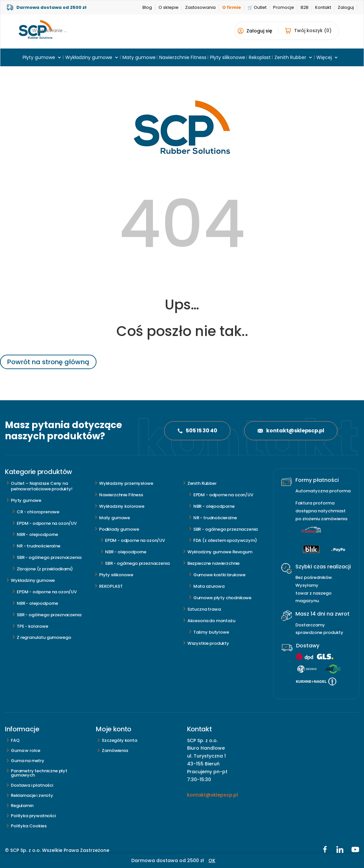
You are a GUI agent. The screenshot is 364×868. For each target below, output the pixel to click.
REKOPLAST (111, 586)
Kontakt (323, 7)
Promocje (284, 7)
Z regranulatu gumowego (44, 637)
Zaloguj (346, 7)
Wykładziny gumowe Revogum (220, 552)
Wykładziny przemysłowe (126, 483)
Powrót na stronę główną (48, 362)
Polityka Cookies (29, 826)
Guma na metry (28, 761)
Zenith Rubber (290, 58)
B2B (305, 7)
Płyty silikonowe (228, 58)
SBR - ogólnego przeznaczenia (49, 557)
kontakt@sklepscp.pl (291, 431)
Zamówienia (115, 750)
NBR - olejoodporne (37, 534)
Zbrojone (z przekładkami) (45, 569)
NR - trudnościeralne (39, 546)
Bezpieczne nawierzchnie (214, 563)
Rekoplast (260, 58)
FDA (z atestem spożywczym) (225, 540)
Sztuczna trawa (204, 609)
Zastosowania (200, 7)
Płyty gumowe (39, 58)
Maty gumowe (139, 58)
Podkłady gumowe (119, 529)
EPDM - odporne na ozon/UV (47, 523)
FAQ (15, 740)
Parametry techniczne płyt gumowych (39, 773)
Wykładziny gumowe (89, 58)
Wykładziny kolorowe (122, 506)
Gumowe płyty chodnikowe (222, 598)
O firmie (232, 7)
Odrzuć (224, 860)
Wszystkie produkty (208, 643)
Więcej (324, 58)
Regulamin (22, 806)
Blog (147, 7)
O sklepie (169, 7)
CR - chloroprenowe (38, 512)
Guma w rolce (26, 750)
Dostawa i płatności (32, 785)
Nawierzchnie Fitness (183, 58)
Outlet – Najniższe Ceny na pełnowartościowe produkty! (42, 486)
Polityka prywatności (33, 816)
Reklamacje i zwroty (32, 795)
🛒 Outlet (257, 7)
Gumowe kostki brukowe (219, 575)
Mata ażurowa (209, 586)
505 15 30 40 (197, 431)
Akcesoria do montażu (211, 621)
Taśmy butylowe (211, 632)
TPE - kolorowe (32, 626)
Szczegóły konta (119, 740)
